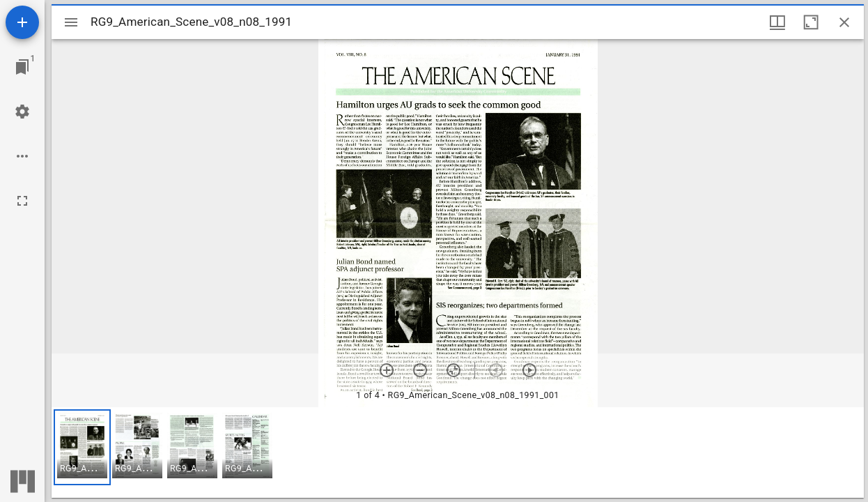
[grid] (458, 452)
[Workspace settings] (22, 112)
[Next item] (529, 370)
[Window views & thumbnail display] (777, 22)
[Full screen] (22, 201)
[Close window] (844, 22)
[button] (82, 447)
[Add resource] (22, 22)
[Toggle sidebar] (71, 22)
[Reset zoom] (454, 370)
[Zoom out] (420, 370)
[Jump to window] (22, 67)
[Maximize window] (811, 22)
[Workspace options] (22, 156)
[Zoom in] (387, 370)
